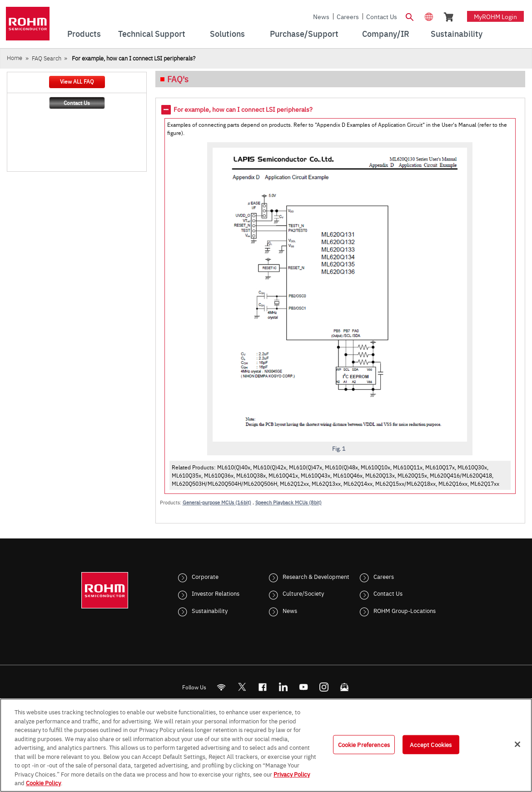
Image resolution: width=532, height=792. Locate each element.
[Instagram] (324, 687)
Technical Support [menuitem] (152, 33)
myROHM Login (495, 16)
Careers (348, 16)
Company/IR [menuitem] (386, 33)
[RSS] (221, 687)
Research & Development (316, 576)
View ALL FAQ (77, 81)
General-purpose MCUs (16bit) (217, 502)
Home (15, 57)
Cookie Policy (43, 782)
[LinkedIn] (283, 687)
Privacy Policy (292, 774)
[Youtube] (303, 687)
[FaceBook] (262, 687)
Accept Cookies (431, 744)
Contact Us (382, 16)
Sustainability (210, 610)
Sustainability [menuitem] (457, 33)
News (321, 16)
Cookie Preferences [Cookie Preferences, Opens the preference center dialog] (364, 744)
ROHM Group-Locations (405, 610)
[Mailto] (344, 687)
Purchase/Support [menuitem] (304, 33)
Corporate (205, 576)
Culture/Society (303, 593)
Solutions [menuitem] (227, 33)
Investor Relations (216, 593)
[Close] (517, 744)
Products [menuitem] (84, 33)
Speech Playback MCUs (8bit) (288, 502)
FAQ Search (47, 58)
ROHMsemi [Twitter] (242, 687)
